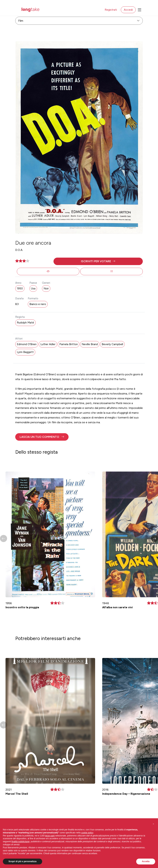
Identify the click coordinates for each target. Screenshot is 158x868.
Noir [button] (46, 289)
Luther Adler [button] (48, 344)
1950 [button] (20, 289)
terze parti (50, 836)
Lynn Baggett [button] (25, 352)
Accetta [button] (146, 861)
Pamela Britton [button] (69, 344)
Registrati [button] (111, 10)
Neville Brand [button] (90, 344)
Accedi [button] (128, 10)
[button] (98, 261)
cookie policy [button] (87, 833)
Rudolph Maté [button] (25, 323)
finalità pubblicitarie (21, 842)
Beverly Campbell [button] (112, 344)
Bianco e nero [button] (38, 304)
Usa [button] (33, 289)
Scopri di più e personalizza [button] (22, 861)
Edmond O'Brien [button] (27, 344)
